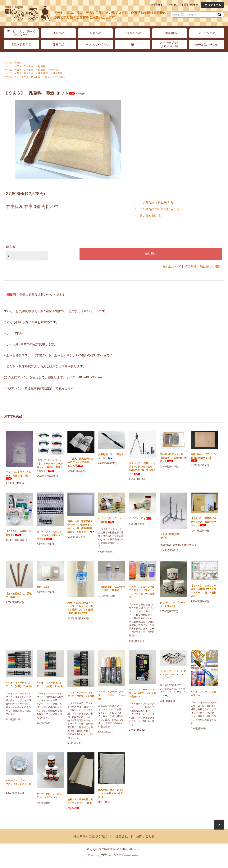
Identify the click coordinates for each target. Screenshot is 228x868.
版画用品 (58, 44)
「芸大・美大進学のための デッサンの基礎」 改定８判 (80, 462)
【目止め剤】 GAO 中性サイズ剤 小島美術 (112, 589)
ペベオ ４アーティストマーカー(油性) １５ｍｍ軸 (112, 695)
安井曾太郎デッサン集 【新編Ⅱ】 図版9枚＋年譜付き (173, 458)
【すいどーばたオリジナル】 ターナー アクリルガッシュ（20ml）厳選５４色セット (50, 465)
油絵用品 (58, 33)
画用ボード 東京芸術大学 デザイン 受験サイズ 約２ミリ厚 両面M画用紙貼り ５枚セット (81, 527)
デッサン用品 (207, 33)
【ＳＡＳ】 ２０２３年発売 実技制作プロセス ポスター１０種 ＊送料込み (204, 591)
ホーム (8, 63)
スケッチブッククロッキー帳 (170, 44)
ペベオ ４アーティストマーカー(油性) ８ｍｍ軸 (81, 694)
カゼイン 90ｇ (140, 518)
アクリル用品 (133, 33)
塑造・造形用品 (21, 44)
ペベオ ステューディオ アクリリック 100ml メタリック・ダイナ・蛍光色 (142, 592)
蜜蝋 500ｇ (43, 587)
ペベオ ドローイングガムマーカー (203, 693)
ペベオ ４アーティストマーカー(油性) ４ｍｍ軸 (50, 684)
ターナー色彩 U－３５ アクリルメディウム (50, 796)
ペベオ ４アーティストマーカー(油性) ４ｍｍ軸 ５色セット (143, 693)
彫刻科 (42, 66)
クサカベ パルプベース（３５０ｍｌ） (173, 604)
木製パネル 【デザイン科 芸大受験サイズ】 (203, 457)
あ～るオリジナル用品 (28, 77)
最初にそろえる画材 (55, 77)
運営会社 (122, 836)
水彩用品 (95, 33)
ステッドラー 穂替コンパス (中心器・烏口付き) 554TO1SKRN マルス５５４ (142, 468)
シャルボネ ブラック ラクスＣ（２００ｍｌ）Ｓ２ (19, 784)
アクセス (173, 5)
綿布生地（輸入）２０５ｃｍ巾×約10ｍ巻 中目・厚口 (112, 793)
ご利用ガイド (157, 5)
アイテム (212, 5)
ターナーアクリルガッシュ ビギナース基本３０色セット (50, 535)
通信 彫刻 (43, 73)
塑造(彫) (54, 70)
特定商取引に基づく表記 (90, 836)
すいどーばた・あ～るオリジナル (21, 33)
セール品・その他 (207, 44)
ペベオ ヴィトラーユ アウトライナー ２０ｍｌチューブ (173, 675)
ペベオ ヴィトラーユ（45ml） (110, 520)
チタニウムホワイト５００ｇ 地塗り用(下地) (18, 475)
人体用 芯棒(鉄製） (171, 536)
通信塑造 (58, 73)
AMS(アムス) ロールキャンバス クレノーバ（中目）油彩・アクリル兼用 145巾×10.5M (81, 608)
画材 (19, 63)
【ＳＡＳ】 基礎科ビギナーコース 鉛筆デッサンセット (203, 522)
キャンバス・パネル (96, 44)
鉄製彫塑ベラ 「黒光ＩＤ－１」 (111, 456)
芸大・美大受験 (25, 66)
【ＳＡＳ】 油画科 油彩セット (18, 533)
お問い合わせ (190, 5)
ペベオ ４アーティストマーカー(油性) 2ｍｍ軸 (19, 684)
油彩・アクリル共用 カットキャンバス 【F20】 (81, 801)
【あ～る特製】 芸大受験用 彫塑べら (19, 595)
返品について (172, 266)
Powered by (114, 855)
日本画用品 (170, 33)
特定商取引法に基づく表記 (203, 266)
